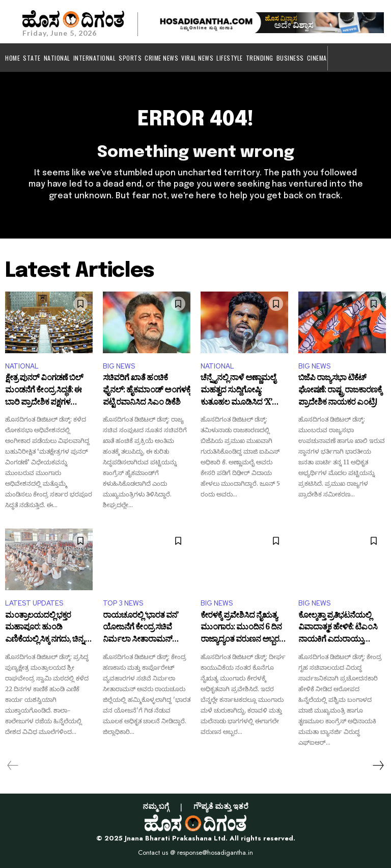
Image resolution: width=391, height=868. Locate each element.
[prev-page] (13, 766)
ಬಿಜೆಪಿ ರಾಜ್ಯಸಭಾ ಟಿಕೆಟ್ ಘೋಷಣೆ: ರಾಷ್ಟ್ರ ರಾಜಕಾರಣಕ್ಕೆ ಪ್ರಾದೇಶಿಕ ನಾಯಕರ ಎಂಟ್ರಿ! (340, 391)
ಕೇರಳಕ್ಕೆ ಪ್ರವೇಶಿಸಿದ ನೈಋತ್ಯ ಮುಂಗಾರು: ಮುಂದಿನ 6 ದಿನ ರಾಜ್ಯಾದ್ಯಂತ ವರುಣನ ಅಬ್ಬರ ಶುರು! (241, 629)
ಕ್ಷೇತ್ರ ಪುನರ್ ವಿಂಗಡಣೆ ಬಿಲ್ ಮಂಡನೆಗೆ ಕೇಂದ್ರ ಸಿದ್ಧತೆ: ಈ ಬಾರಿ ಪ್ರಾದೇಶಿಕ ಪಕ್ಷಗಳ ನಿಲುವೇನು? (44, 391)
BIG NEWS (119, 366)
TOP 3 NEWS (123, 603)
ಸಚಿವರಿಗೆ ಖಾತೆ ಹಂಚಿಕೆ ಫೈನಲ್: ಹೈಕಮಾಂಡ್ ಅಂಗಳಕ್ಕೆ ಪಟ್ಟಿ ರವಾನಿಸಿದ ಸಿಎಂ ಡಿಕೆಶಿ (147, 391)
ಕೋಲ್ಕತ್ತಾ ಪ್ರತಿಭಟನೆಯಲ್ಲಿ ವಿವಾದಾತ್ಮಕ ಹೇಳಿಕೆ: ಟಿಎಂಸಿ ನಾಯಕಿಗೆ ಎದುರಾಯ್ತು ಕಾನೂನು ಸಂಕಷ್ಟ (338, 629)
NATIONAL (22, 366)
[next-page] (378, 766)
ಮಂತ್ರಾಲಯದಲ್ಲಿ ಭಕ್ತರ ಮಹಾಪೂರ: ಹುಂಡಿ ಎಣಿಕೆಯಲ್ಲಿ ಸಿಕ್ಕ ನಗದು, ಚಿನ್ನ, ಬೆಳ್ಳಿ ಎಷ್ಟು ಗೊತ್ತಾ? (45, 629)
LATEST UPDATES (34, 603)
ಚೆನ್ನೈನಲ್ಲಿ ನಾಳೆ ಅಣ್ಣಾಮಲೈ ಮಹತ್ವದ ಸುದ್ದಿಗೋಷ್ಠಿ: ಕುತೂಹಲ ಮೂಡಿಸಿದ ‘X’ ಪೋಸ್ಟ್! (238, 391)
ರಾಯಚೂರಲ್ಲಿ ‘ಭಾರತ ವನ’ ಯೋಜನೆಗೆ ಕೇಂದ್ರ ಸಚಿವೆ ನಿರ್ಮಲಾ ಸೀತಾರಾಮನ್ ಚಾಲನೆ (141, 629)
